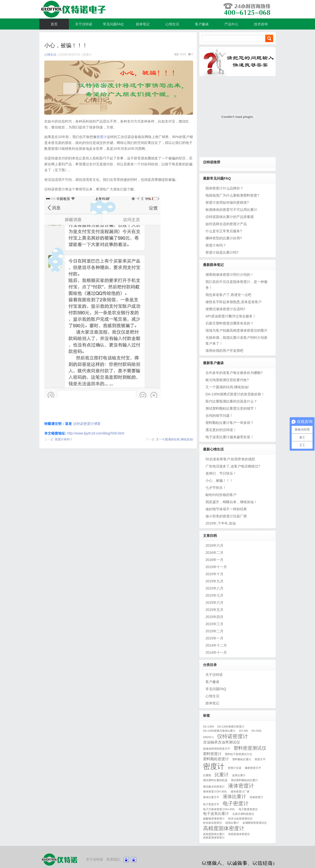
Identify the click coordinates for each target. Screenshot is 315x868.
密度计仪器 (235, 768)
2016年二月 (214, 553)
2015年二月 (214, 631)
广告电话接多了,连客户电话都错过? (233, 466)
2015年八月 (214, 588)
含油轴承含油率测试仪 (221, 742)
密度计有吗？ (64, 439)
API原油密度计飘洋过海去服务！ (231, 316)
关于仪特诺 (84, 24)
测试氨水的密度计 (214, 787)
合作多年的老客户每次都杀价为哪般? (234, 373)
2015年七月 (214, 595)
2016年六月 (214, 545)
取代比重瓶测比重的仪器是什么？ (231, 401)
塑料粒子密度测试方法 (238, 754)
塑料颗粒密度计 (216, 759)
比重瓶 (207, 775)
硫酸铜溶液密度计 (214, 819)
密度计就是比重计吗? (222, 252)
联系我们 (113, 859)
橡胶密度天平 (253, 768)
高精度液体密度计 (214, 837)
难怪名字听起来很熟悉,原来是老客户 (234, 302)
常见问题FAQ (113, 24)
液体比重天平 (211, 797)
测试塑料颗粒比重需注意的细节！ (231, 408)
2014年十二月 (216, 645)
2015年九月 (214, 581)
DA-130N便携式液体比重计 (219, 731)
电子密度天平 (211, 804)
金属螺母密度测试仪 (255, 823)
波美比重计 (239, 775)
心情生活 (172, 24)
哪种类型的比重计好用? (224, 238)
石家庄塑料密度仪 (243, 814)
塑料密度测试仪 (250, 748)
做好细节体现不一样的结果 (226, 509)
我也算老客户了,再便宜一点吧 (228, 295)
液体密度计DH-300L (215, 791)
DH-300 (244, 731)
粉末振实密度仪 (213, 823)
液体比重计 (234, 797)
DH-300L (257, 731)
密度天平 (260, 759)
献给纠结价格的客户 (221, 495)
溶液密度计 (256, 797)
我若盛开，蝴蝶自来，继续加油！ (231, 502)
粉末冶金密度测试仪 (240, 819)
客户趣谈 (202, 24)
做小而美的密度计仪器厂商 (226, 516)
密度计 (87, 55)
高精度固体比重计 (214, 834)
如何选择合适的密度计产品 (226, 224)
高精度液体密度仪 (239, 834)
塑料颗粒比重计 (242, 759)
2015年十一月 (216, 567)
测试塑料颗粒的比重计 (244, 780)
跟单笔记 (143, 24)
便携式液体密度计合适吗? (225, 309)
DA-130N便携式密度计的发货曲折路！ (235, 394)
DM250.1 (208, 737)
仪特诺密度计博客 (157, 9)
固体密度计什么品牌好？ (224, 188)
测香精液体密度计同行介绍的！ (230, 275)
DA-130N (208, 727)
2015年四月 (214, 617)
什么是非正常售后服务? (224, 231)
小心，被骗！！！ (219, 480)
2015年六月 (214, 603)
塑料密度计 (212, 754)
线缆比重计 (232, 823)
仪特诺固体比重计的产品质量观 (230, 217)
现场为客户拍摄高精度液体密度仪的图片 (236, 330)
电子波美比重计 (216, 814)
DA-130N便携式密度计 (231, 727)
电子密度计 (236, 804)
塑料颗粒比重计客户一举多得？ (230, 423)
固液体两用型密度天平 (217, 749)
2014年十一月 (216, 652)
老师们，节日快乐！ (221, 473)
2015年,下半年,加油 (221, 523)
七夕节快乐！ (216, 488)
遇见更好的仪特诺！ (221, 430)
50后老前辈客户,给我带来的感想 (230, 459)
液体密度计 (241, 786)
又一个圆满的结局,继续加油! (175, 439)
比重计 (222, 775)
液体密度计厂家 (240, 791)
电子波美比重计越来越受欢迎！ (230, 437)
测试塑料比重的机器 (215, 780)
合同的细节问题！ (219, 416)
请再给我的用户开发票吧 (224, 351)
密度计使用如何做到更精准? (227, 202)
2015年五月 (214, 610)
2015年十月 (214, 574)
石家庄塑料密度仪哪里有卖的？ (230, 323)
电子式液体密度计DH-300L (219, 809)
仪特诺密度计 (233, 736)
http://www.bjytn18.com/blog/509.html (96, 433)
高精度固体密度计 (224, 828)
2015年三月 (214, 624)
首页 (54, 24)
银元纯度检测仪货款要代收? (227, 380)
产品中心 (231, 24)
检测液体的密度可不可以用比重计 (231, 210)
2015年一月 (214, 638)
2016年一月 (214, 560)
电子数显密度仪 (248, 809)
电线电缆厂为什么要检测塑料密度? (232, 195)
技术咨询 (261, 24)
